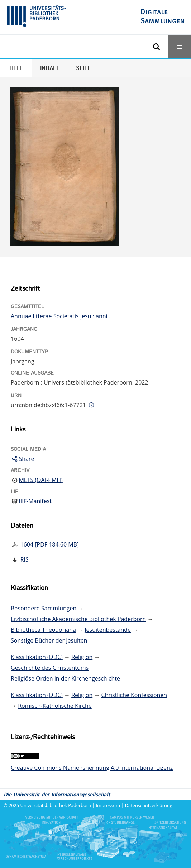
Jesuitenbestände (108, 630)
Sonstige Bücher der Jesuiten (49, 640)
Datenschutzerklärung (149, 805)
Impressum (108, 805)
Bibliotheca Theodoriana (43, 630)
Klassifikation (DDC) (37, 657)
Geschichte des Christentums (50, 668)
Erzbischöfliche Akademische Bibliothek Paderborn (78, 619)
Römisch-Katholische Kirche (55, 706)
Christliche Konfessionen (134, 695)
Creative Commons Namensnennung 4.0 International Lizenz (92, 768)
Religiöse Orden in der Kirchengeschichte (65, 678)
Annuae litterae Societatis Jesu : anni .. (61, 316)
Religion (82, 657)
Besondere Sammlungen (44, 608)
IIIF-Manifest (35, 501)
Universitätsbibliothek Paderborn (56, 805)
